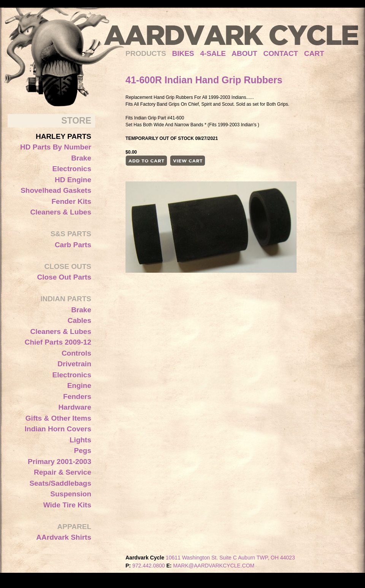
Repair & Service (63, 472)
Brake (81, 158)
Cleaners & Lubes (61, 212)
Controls (76, 353)
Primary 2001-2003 (60, 462)
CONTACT (281, 53)
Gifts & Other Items (58, 418)
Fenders (77, 397)
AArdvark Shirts (64, 537)
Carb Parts (73, 245)
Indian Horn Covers (58, 429)
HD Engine (73, 180)
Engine (79, 385)
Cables (79, 320)
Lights (80, 440)
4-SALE (213, 53)
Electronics (72, 169)
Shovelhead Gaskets (56, 190)
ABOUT (244, 53)
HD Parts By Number (56, 147)
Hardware (75, 407)
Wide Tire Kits (67, 505)
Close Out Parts (64, 277)
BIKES (186, 53)
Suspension (71, 494)
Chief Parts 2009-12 (58, 342)
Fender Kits (71, 201)
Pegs (83, 451)
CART (314, 53)
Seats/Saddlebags (60, 483)
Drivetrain (74, 364)
